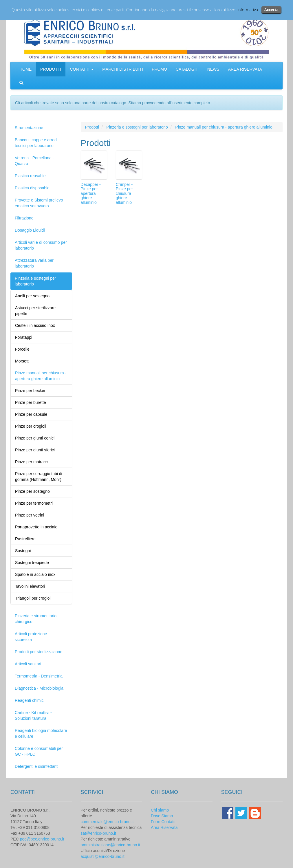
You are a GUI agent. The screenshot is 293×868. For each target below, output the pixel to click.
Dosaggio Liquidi (30, 230)
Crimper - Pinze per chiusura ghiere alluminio (124, 193)
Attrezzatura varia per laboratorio (34, 263)
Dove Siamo (162, 816)
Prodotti (92, 127)
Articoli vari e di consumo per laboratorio (41, 245)
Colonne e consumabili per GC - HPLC (39, 751)
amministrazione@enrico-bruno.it (111, 845)
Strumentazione (29, 128)
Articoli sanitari (28, 664)
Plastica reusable (30, 176)
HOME (25, 69)
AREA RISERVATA (245, 69)
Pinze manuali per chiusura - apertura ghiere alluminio (224, 127)
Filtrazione (24, 218)
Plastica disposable (32, 188)
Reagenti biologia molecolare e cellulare (41, 733)
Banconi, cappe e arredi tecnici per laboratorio (36, 143)
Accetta (271, 10)
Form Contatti (163, 822)
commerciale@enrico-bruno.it (107, 822)
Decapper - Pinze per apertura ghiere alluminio (91, 193)
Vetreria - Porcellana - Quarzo (34, 161)
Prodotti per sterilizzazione (39, 652)
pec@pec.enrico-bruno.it (42, 839)
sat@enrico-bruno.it (98, 833)
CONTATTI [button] (82, 69)
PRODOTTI (51, 69)
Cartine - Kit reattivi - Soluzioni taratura (33, 715)
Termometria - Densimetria (39, 676)
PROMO (159, 69)
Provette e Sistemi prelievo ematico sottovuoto (39, 203)
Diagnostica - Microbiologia (39, 688)
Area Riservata (164, 827)
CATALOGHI (187, 69)
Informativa (248, 10)
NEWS (213, 69)
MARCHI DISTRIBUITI (123, 69)
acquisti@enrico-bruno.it (103, 856)
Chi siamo (160, 810)
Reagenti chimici (30, 700)
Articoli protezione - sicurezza (32, 637)
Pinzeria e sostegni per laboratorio (35, 281)
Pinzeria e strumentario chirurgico (36, 619)
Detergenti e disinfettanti (37, 766)
